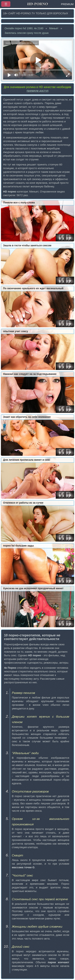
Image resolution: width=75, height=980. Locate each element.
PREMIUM (67, 4)
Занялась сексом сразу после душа (27, 33)
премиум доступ (37, 91)
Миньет (54, 28)
